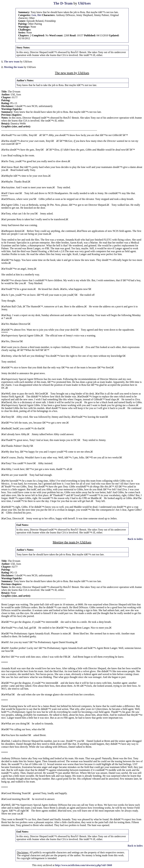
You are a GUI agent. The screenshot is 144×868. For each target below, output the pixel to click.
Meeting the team (13, 67)
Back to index (135, 539)
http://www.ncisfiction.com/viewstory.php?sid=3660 (84, 865)
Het (39, 15)
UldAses (84, 3)
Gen (34, 15)
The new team (12, 62)
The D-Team (63, 3)
